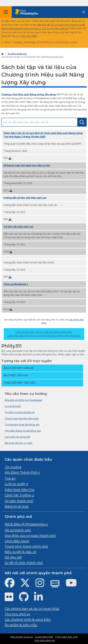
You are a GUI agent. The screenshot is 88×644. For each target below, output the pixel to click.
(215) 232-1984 (29, 36)
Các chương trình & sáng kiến (28, 619)
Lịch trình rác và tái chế (17, 437)
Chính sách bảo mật (66, 637)
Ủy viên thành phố (19, 501)
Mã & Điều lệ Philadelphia (25, 524)
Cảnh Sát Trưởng (18, 495)
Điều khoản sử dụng (22, 637)
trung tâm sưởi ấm (58, 29)
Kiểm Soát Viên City (20, 490)
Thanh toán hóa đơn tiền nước (22, 419)
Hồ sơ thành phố (18, 530)
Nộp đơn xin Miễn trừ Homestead (23, 400)
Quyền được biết (44, 637)
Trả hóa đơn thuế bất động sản (22, 425)
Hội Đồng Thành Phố (21, 472)
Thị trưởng (13, 467)
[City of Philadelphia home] (27, 12)
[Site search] (84, 12)
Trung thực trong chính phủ (26, 546)
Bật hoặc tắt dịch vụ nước (19, 443)
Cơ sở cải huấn (13, 406)
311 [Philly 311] (3, 351)
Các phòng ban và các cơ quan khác (32, 609)
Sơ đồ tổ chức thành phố (24, 563)
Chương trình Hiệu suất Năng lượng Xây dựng (29, 94)
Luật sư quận (15, 484)
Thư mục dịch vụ (17, 614)
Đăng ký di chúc (17, 506)
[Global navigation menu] (6, 12)
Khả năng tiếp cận (45, 640)
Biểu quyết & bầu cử (20, 552)
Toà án (10, 478)
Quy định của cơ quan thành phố (30, 535)
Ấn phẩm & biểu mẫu (17, 54)
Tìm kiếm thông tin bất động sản (23, 431)
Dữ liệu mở (13, 557)
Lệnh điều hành (17, 541)
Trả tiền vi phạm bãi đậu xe (20, 412)
